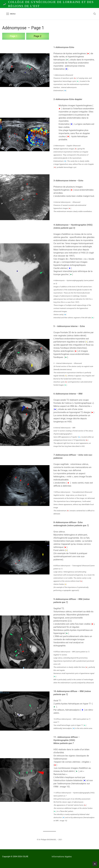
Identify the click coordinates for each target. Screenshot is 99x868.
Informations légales (62, 857)
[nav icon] (11, 14)
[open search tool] (95, 14)
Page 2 (38, 36)
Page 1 (14, 36)
